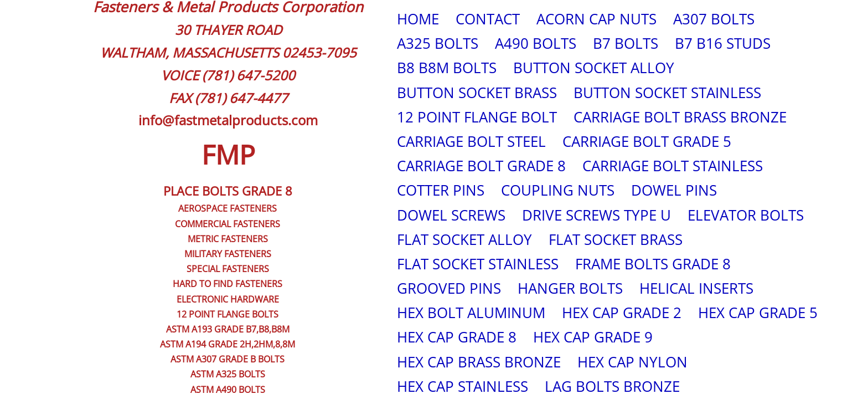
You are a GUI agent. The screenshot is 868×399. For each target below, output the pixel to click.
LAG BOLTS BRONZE (612, 386)
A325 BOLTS (438, 43)
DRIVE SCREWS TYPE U (596, 215)
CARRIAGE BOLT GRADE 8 (481, 166)
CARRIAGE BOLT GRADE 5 (647, 141)
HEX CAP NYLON (632, 362)
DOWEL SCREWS (451, 215)
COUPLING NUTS (558, 190)
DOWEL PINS (674, 190)
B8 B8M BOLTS (447, 68)
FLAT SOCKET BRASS (616, 239)
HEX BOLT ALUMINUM (471, 313)
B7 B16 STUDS (723, 43)
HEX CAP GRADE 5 (758, 313)
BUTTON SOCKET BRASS (477, 93)
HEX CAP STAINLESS (463, 386)
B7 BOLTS (626, 43)
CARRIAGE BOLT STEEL (471, 141)
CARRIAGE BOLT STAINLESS (673, 166)
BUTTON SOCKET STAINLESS (667, 93)
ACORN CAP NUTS (596, 19)
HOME (418, 19)
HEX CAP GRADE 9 (593, 337)
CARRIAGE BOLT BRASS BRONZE (680, 117)
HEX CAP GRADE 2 (622, 313)
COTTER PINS (441, 190)
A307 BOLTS (714, 19)
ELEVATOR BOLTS (746, 215)
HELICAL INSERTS (696, 288)
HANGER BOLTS (570, 288)
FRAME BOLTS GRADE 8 (653, 264)
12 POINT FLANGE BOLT (477, 117)
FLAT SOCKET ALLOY (464, 239)
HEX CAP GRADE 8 (457, 337)
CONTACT (488, 19)
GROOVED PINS (449, 288)
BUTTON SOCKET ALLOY (594, 68)
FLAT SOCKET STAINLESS (478, 264)
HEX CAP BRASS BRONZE (479, 362)
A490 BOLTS (536, 43)
